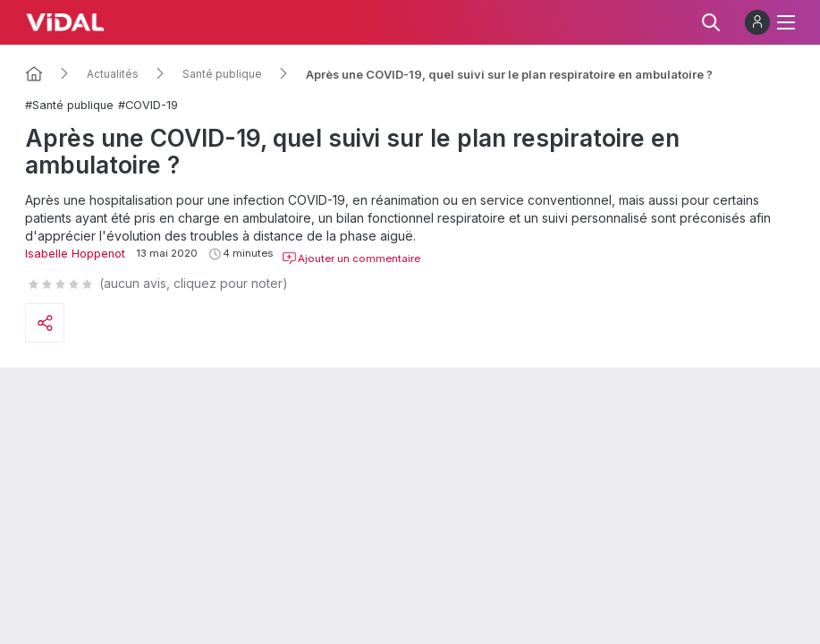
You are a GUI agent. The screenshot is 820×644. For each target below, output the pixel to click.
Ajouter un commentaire (351, 258)
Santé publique (222, 74)
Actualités (113, 74)
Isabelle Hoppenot (75, 254)
